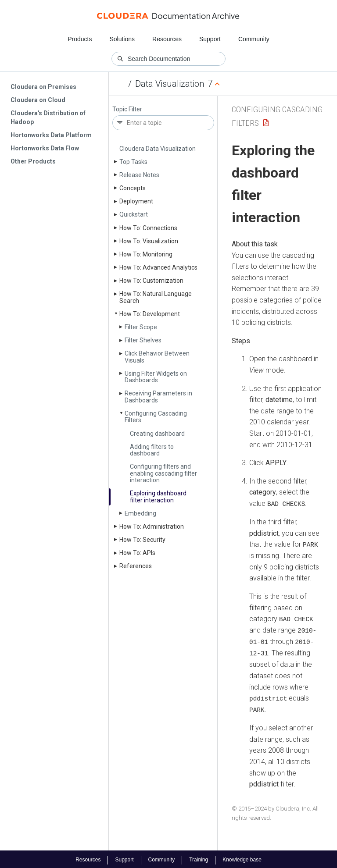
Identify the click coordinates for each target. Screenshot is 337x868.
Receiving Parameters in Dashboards (158, 397)
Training (199, 858)
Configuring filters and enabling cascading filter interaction (163, 473)
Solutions (122, 39)
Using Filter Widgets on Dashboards (156, 377)
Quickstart (134, 214)
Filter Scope (141, 327)
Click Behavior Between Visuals (157, 357)
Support (210, 39)
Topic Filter (127, 109)
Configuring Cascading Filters (156, 417)
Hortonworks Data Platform (51, 135)
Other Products (33, 161)
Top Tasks (133, 162)
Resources (167, 39)
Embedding (140, 513)
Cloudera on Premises (43, 87)
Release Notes (139, 175)
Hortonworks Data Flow (45, 148)
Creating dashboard (157, 434)
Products (80, 39)
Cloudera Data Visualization (158, 149)
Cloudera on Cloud (38, 100)
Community (254, 39)
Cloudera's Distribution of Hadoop (48, 117)
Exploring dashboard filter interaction (158, 496)
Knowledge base (242, 858)
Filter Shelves (143, 340)
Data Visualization (170, 84)
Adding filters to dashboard (152, 450)
